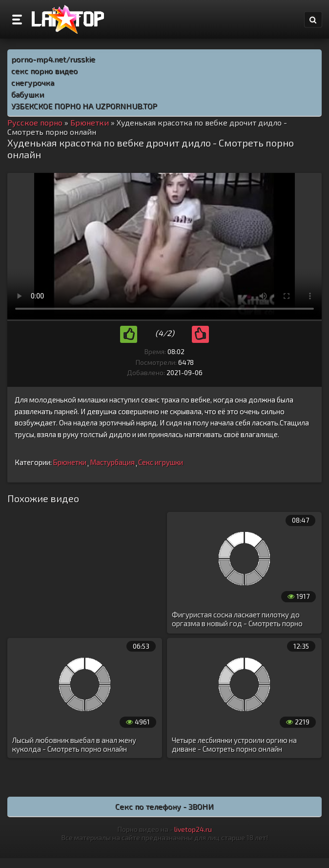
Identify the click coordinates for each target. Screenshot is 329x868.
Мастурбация (112, 462)
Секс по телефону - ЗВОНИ (164, 806)
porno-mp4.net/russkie (53, 59)
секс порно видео (44, 71)
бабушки (28, 94)
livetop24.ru (193, 829)
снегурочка (33, 82)
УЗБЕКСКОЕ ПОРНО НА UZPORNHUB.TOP (84, 106)
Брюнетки (70, 462)
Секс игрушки (161, 462)
